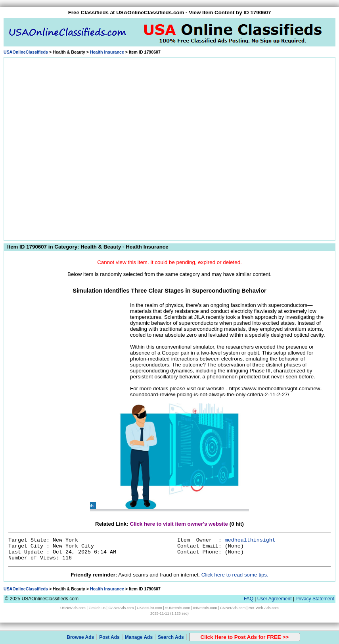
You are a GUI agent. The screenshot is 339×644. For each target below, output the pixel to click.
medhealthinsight (250, 540)
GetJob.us (97, 608)
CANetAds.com (121, 608)
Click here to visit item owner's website (179, 524)
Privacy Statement (315, 599)
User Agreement (275, 599)
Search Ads (171, 637)
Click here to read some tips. (235, 575)
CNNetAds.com (233, 608)
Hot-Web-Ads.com (264, 608)
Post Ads (109, 637)
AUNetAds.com (178, 608)
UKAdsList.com (149, 608)
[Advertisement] (88, 148)
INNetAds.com (205, 608)
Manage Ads (139, 637)
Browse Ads (80, 637)
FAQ (249, 599)
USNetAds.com (73, 608)
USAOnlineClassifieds (26, 52)
